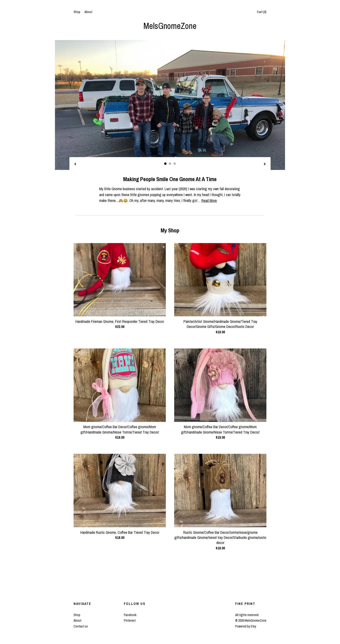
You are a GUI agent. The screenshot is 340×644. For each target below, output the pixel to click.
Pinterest (130, 620)
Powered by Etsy (246, 626)
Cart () (262, 12)
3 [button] (175, 164)
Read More (209, 200)
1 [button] (165, 164)
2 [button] (170, 164)
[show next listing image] (265, 164)
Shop (77, 12)
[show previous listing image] (75, 164)
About (88, 12)
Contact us (81, 626)
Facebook (130, 615)
